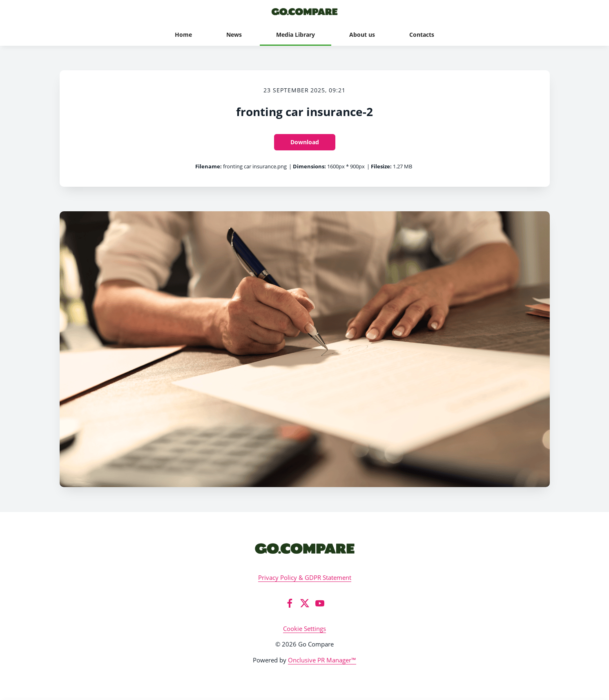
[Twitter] (305, 603)
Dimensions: (309, 166)
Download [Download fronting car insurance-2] (305, 142)
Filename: (209, 166)
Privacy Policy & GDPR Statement (305, 577)
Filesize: (381, 166)
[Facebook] (290, 603)
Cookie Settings (304, 628)
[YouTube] (320, 603)
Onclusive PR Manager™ (322, 660)
